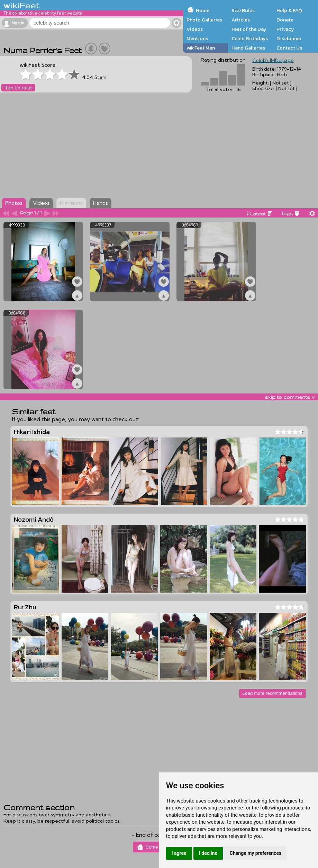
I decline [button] (208, 853)
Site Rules (243, 10)
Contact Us (289, 48)
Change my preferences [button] (256, 853)
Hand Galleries (248, 48)
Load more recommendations (272, 693)
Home (203, 10)
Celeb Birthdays (250, 38)
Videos (195, 29)
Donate (285, 20)
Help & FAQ (289, 10)
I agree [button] (179, 853)
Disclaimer (289, 38)
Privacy (285, 29)
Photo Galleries (204, 20)
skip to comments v (290, 397)
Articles (241, 20)
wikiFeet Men (201, 48)
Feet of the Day (249, 29)
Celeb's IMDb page (273, 60)
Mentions (197, 38)
